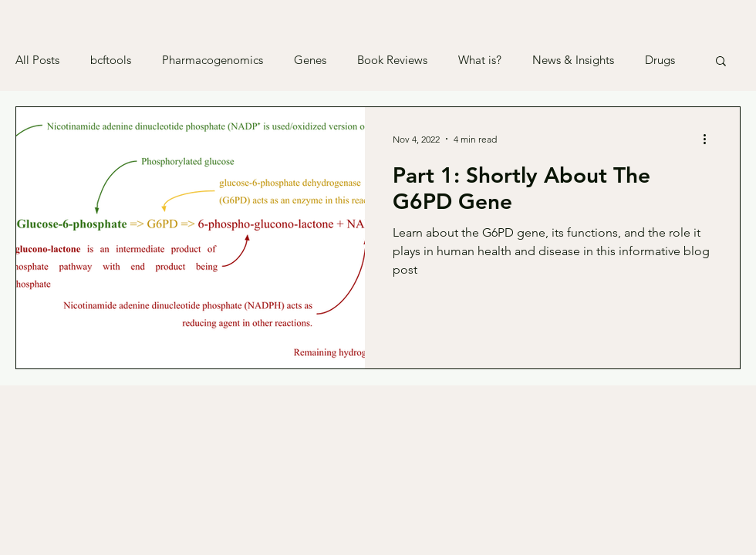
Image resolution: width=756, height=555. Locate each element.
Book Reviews (392, 60)
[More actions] (710, 139)
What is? (480, 60)
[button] (721, 62)
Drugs (660, 60)
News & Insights (573, 60)
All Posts (37, 60)
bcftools (111, 60)
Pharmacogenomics (213, 60)
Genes (310, 60)
